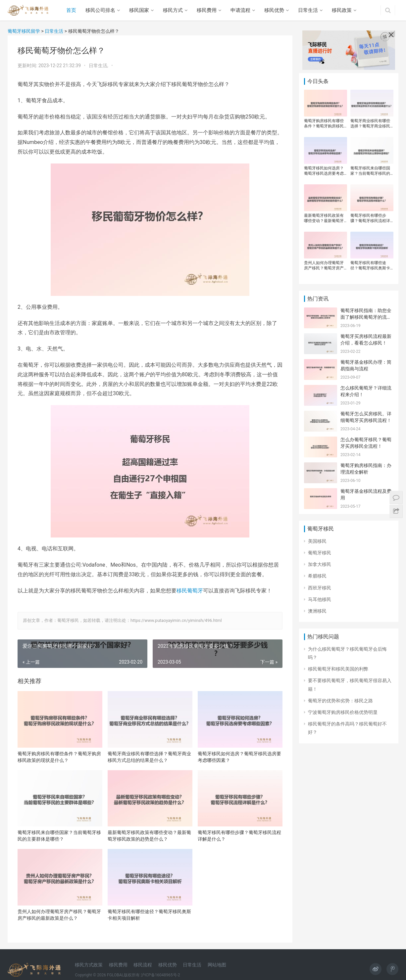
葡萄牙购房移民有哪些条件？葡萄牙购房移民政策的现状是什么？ (59, 757)
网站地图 (217, 965)
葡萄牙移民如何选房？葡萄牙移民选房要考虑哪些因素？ (239, 757)
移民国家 (139, 10)
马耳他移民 (320, 599)
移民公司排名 (100, 10)
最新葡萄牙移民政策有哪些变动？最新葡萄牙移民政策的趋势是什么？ (149, 836)
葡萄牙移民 (320, 553)
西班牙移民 (320, 588)
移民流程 (143, 965)
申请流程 (240, 10)
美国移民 (317, 541)
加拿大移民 (320, 564)
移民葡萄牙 (190, 591)
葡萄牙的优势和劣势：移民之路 (340, 701)
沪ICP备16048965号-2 (160, 975)
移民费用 (207, 10)
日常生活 (308, 10)
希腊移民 (317, 576)
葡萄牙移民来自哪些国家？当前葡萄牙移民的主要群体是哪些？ (59, 836)
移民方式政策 (89, 965)
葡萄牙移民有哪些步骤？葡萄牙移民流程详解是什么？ (239, 836)
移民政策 (342, 10)
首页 (71, 10)
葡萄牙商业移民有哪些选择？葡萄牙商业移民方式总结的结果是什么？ (149, 757)
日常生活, (99, 66)
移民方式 (173, 10)
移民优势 (274, 10)
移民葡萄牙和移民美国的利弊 (338, 669)
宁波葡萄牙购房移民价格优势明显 (343, 712)
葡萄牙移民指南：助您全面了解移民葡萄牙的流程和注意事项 (366, 317)
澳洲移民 (317, 611)
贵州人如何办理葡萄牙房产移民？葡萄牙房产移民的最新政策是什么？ (59, 915)
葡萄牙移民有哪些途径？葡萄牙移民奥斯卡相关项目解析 (149, 915)
